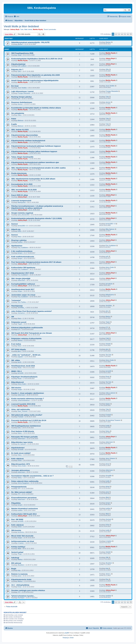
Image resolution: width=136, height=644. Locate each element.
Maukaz (108, 42)
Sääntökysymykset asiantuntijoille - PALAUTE (30, 42)
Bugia (14, 569)
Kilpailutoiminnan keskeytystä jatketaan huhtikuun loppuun (36, 146)
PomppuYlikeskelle (24, 93)
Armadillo (109, 476)
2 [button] (116, 34)
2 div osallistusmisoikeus (22, 251)
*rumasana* (16, 300)
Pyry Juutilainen (23, 248)
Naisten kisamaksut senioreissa (25, 509)
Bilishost (20, 120)
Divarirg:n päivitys (19, 240)
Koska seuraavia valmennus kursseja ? (28, 399)
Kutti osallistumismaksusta (23, 257)
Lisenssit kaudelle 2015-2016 (23, 404)
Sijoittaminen (17, 246)
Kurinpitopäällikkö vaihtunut (23, 284)
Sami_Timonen (23, 411)
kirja (19, 570)
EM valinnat (16, 563)
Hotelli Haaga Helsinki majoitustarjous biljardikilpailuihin (35, 80)
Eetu (19, 428)
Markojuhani (22, 202)
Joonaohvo (21, 313)
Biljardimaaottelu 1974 (21, 464)
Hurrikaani (21, 598)
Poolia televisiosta (19, 173)
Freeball (20, 417)
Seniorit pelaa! (17, 552)
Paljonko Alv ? (17, 70)
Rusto (20, 368)
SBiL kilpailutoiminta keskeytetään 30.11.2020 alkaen (33, 179)
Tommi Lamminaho (50, 29)
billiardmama (110, 295)
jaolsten (20, 44)
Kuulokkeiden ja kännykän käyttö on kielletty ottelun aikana (36, 108)
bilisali (108, 486)
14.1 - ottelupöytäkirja (20, 585)
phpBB (67, 633)
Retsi (19, 231)
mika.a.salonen (110, 393)
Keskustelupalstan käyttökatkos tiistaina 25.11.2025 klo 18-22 (37, 59)
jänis (107, 311)
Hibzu (20, 115)
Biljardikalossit (18, 382)
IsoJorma (21, 532)
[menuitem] (17, 17)
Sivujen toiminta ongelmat (22, 213)
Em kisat (15, 86)
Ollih (107, 557)
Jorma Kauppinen (23, 483)
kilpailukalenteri (18, 448)
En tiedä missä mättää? (21, 453)
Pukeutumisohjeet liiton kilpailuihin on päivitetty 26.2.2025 (36, 75)
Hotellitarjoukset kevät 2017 (23, 289)
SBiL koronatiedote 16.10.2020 (24, 190)
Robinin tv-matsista (19, 574)
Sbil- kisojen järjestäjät (21, 278)
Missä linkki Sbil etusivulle (22, 536)
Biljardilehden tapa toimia (22, 442)
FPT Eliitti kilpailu (19, 349)
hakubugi (15, 558)
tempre (20, 253)
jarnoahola (109, 284)
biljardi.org (16, 229)
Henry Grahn (110, 267)
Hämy (20, 455)
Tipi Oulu (109, 355)
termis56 (20, 373)
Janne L (108, 574)
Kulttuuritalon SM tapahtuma (23, 268)
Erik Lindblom (22, 66)
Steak (20, 55)
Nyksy (20, 433)
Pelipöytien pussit (19, 322)
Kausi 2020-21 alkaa (20, 195)
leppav (108, 404)
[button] (131, 34)
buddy (108, 426)
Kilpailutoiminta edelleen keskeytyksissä (28, 141)
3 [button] (119, 34)
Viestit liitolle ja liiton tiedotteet (21, 26)
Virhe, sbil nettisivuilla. (21, 409)
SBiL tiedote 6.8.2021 (20, 130)
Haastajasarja (17, 306)
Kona (19, 587)
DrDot (20, 460)
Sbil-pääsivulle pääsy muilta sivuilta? (27, 415)
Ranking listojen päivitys (22, 97)
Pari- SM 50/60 (17, 519)
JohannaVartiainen (24, 400)
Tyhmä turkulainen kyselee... (23, 596)
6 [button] (128, 34)
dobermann (21, 280)
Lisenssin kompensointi (21, 201)
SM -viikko (16, 360)
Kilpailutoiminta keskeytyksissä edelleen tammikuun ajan (35, 162)
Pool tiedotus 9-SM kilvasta (23, 431)
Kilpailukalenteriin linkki (21, 579)
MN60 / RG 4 (16, 371)
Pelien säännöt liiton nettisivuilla (25, 481)
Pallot (14, 119)
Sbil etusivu (16, 388)
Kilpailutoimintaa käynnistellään (25, 135)
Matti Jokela (28, 29)
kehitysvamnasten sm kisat (23, 541)
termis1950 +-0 (23, 226)
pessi (107, 492)
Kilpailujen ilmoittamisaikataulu (24, 377)
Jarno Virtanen (110, 458)
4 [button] (122, 34)
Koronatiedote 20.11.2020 (22, 184)
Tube (22, 29)
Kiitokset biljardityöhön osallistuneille (27, 328)
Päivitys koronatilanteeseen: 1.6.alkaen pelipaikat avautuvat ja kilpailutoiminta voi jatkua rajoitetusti (37, 207)
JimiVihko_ (21, 308)
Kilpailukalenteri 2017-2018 (23, 273)
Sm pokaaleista (18, 113)
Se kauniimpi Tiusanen (113, 420)
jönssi (107, 464)
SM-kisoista (16, 530)
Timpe (20, 554)
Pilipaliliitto (16, 503)
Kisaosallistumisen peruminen (24, 498)
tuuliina (20, 242)
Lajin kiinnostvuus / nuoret (22, 91)
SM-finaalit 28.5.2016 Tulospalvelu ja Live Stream (32, 333)
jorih (107, 256)
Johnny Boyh (15, 29)
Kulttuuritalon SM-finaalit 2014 (24, 514)
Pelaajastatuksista (19, 487)
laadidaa (108, 596)
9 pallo (14, 124)
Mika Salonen (110, 229)
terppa (20, 291)
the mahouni (22, 444)
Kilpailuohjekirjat (18, 64)
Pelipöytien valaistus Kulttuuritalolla (26, 339)
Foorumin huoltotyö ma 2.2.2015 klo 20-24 (29, 420)
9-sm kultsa (16, 344)
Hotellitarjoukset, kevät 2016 (23, 366)
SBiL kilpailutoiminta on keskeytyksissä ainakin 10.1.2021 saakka (38, 168)
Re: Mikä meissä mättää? (22, 492)
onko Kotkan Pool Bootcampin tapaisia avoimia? (32, 311)
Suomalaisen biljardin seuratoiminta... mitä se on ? (32, 476)
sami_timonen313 (23, 215)
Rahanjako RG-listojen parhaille (25, 437)
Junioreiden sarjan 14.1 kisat (23, 295)
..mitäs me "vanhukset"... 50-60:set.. (26, 355)
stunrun (20, 104)
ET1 (19, 329)
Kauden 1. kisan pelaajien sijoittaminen (28, 393)
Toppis (20, 324)
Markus (108, 316)
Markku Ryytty (38, 29)
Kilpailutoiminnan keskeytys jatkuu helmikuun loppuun (34, 151)
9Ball (107, 497)
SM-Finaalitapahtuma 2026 (22, 53)
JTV (19, 488)
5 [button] (125, 34)
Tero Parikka (22, 302)
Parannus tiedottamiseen (22, 102)
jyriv (19, 99)
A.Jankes (21, 543)
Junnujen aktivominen (21, 470)
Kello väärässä (17, 459)
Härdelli (108, 344)
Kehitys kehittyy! (18, 547)
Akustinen (21, 565)
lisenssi (14, 224)
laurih (19, 362)
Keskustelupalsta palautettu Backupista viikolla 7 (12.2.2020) (37, 218)
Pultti (107, 338)
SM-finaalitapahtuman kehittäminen (26, 426)
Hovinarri (109, 519)
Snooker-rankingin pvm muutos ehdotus (28, 590)
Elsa (107, 579)
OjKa (19, 71)
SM (13, 317)
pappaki (20, 357)
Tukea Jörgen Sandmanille (22, 157)
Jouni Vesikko (22, 88)
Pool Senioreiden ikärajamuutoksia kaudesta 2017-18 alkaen (36, 262)
